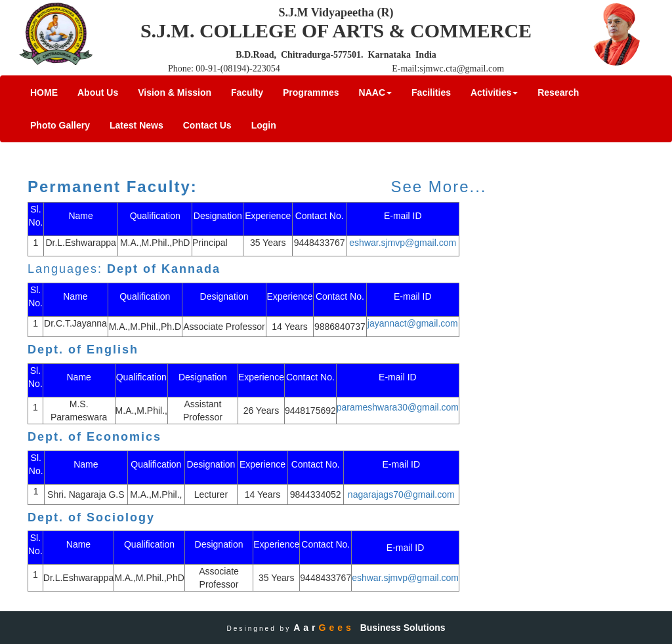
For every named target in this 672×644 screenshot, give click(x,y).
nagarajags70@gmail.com (401, 494)
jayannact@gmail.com (413, 323)
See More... (438, 187)
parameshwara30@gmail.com (398, 407)
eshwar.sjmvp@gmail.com (403, 243)
